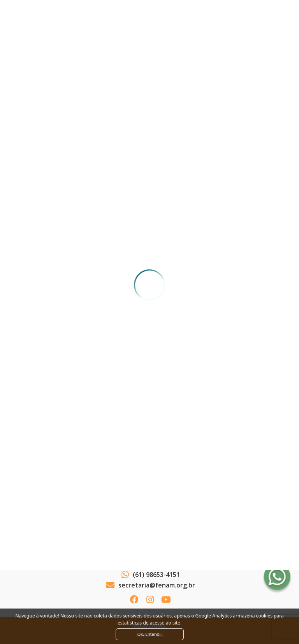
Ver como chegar (149, 554)
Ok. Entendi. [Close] (150, 634)
